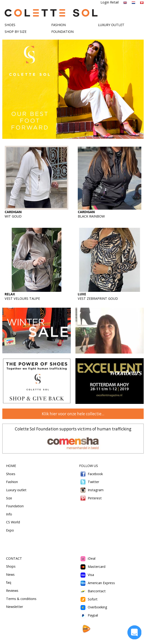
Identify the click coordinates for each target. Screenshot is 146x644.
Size (9, 498)
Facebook (91, 474)
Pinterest (91, 498)
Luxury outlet (16, 490)
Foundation (15, 506)
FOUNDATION (62, 32)
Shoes (11, 474)
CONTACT (14, 558)
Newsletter (15, 607)
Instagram (91, 490)
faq (9, 582)
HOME (11, 466)
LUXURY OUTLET (111, 25)
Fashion (12, 482)
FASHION (58, 25)
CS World (13, 522)
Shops (11, 566)
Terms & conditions (21, 599)
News (10, 574)
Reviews (12, 591)
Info (9, 514)
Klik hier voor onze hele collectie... (73, 414)
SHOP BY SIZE (16, 32)
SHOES (10, 25)
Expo (10, 530)
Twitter (89, 482)
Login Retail (110, 2)
